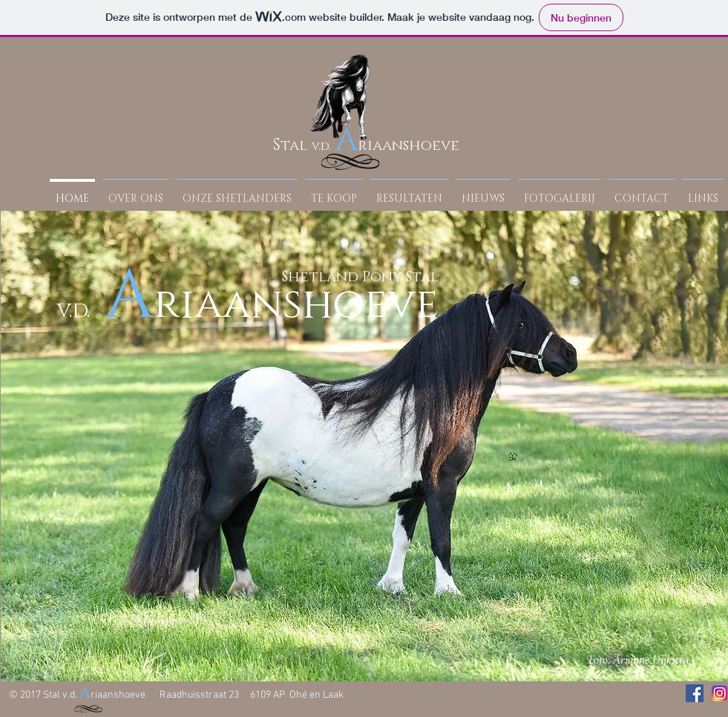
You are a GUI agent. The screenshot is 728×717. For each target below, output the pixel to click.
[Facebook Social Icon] (695, 693)
